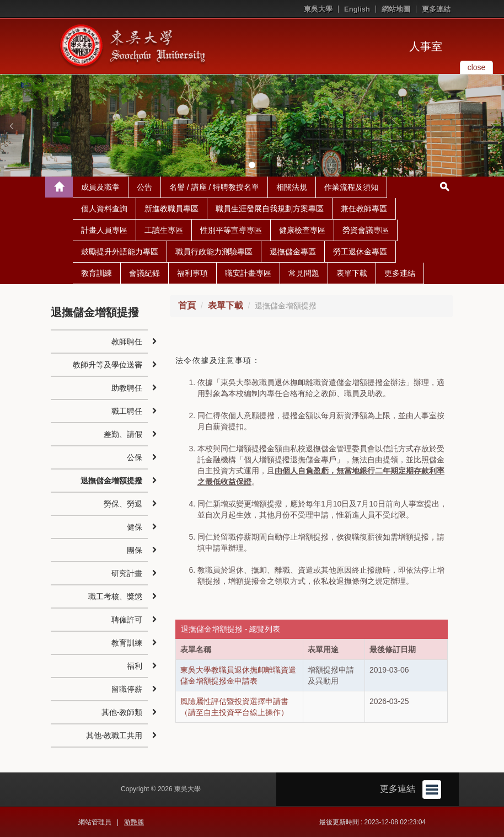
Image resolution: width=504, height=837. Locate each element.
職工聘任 (127, 411)
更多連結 (436, 9)
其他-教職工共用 (114, 735)
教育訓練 (96, 273)
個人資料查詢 (104, 209)
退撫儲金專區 (293, 252)
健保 (135, 527)
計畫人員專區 (104, 230)
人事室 (426, 46)
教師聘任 (127, 342)
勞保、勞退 (123, 504)
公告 (144, 187)
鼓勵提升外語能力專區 (120, 252)
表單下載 (352, 273)
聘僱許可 (127, 620)
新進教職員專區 (171, 209)
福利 (135, 666)
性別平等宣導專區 (231, 230)
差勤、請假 (123, 434)
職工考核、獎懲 (115, 596)
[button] (11, 126)
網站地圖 (396, 9)
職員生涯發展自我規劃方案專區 (270, 209)
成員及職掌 (100, 187)
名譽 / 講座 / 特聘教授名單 (214, 187)
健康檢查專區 (302, 230)
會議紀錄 (144, 273)
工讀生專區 (164, 230)
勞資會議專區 (366, 230)
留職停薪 (127, 689)
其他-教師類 (122, 712)
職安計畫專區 (248, 273)
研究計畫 (127, 573)
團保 (135, 550)
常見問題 (304, 273)
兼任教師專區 (364, 209)
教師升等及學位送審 (108, 365)
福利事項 (192, 273)
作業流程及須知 (351, 187)
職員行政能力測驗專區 (214, 252)
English (357, 9)
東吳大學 (318, 9)
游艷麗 (134, 822)
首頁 (187, 305)
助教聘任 (127, 388)
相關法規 (292, 187)
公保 (135, 457)
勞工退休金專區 (360, 252)
